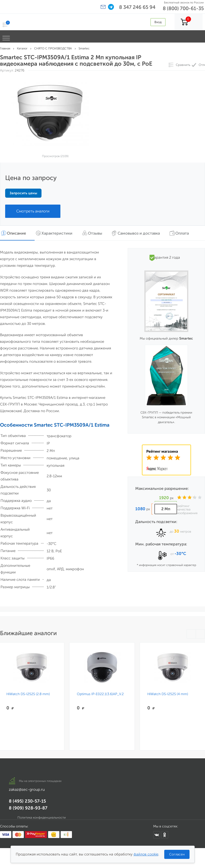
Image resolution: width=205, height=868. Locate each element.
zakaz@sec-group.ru (27, 789)
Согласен (177, 854)
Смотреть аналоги (33, 211)
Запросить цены (23, 193)
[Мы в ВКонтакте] (157, 835)
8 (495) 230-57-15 (27, 801)
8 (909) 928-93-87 (28, 808)
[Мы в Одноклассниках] (165, 835)
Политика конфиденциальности (42, 817)
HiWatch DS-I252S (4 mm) (165, 694)
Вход (158, 22)
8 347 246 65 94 (137, 7)
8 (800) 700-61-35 (183, 8)
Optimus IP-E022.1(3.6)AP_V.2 (99, 694)
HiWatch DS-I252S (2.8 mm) (28, 694)
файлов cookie (146, 854)
